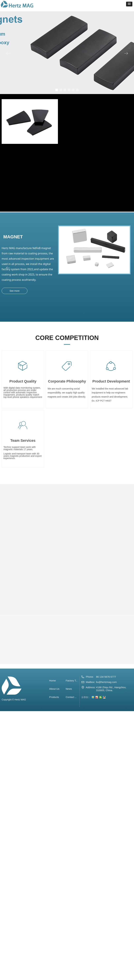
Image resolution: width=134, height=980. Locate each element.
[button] (129, 4)
